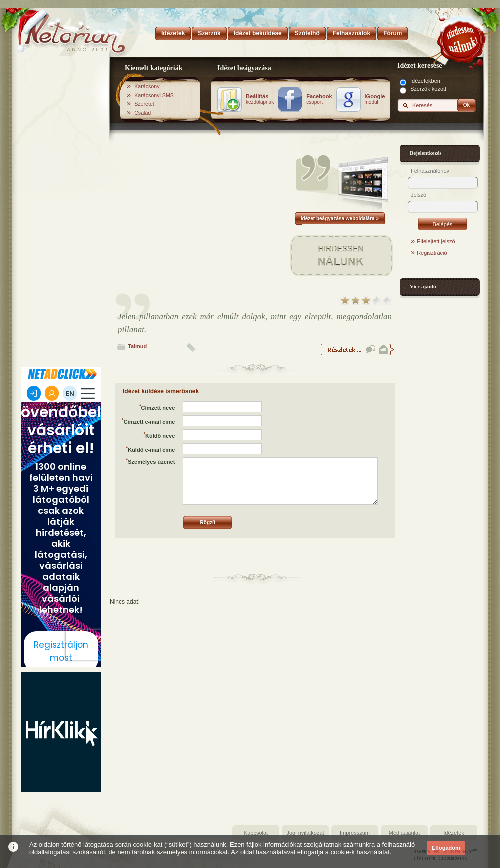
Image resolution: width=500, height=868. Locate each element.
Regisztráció (432, 253)
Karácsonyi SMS (154, 95)
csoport (319, 99)
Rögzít (208, 523)
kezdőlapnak (260, 99)
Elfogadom (446, 848)
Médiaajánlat (404, 833)
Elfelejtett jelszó (436, 241)
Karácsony (147, 86)
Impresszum (355, 833)
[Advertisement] (61, 212)
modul (375, 99)
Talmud (137, 346)
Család (143, 113)
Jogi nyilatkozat (305, 833)
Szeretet (144, 104)
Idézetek (454, 833)
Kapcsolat (256, 833)
